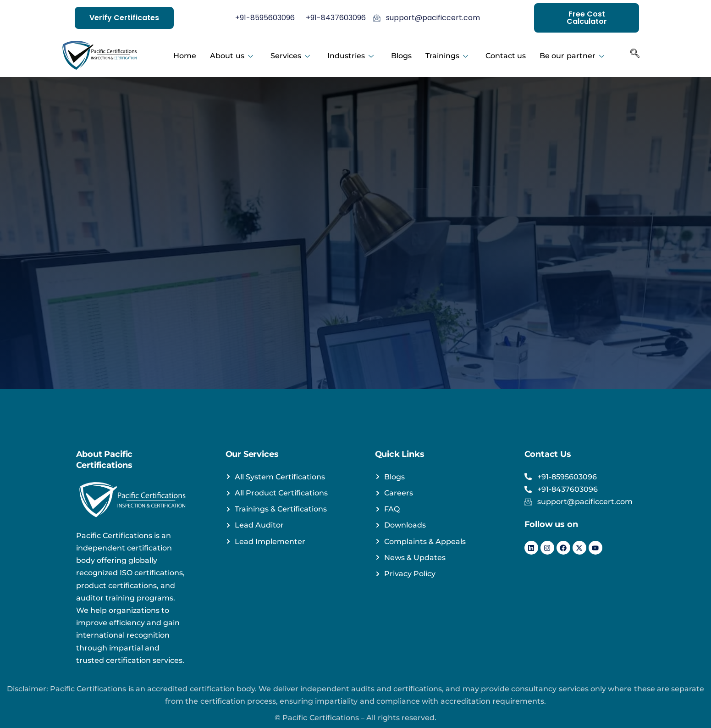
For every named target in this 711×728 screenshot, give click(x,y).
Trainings (447, 55)
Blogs (401, 55)
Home (185, 55)
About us (231, 55)
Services (290, 55)
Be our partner (572, 55)
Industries (350, 55)
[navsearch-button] (635, 56)
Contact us (506, 55)
